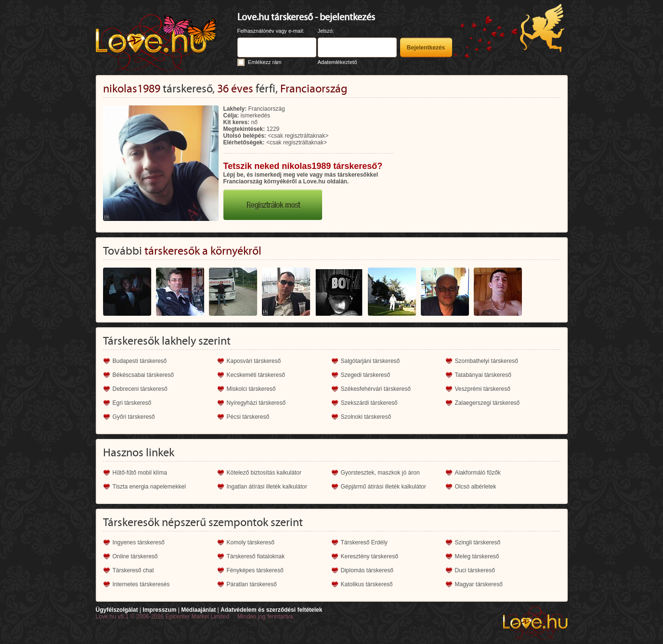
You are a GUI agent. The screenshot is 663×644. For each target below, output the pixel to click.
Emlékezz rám (265, 62)
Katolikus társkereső (367, 584)
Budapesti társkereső (140, 361)
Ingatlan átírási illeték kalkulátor (267, 487)
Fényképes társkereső (255, 570)
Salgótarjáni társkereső (370, 361)
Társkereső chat (133, 570)
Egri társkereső (132, 403)
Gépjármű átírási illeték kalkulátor (383, 487)
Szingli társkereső (478, 542)
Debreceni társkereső (140, 389)
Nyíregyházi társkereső (256, 403)
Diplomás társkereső (367, 570)
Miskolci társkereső (251, 389)
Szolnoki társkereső (366, 417)
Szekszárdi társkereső (369, 403)
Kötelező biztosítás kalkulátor (264, 473)
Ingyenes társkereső (139, 542)
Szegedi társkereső (366, 375)
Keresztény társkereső (370, 556)
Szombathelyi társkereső (487, 361)
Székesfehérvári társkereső (376, 389)
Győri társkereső (134, 417)
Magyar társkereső (479, 584)
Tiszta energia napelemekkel (149, 487)
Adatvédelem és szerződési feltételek (271, 610)
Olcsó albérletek (476, 487)
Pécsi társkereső (248, 417)
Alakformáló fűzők (478, 473)
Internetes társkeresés (141, 584)
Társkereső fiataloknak (256, 556)
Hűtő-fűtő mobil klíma (140, 473)
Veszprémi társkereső (483, 389)
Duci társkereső (475, 570)
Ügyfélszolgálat (117, 610)
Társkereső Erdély (364, 542)
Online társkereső (135, 556)
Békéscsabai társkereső (143, 375)
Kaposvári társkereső (254, 361)
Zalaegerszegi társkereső (487, 403)
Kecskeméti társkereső (256, 375)
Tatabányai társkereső (483, 375)
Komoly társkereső (251, 542)
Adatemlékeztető (338, 62)
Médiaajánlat (198, 610)
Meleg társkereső (477, 556)
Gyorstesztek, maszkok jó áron (380, 473)
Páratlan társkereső (252, 584)
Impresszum (159, 610)
